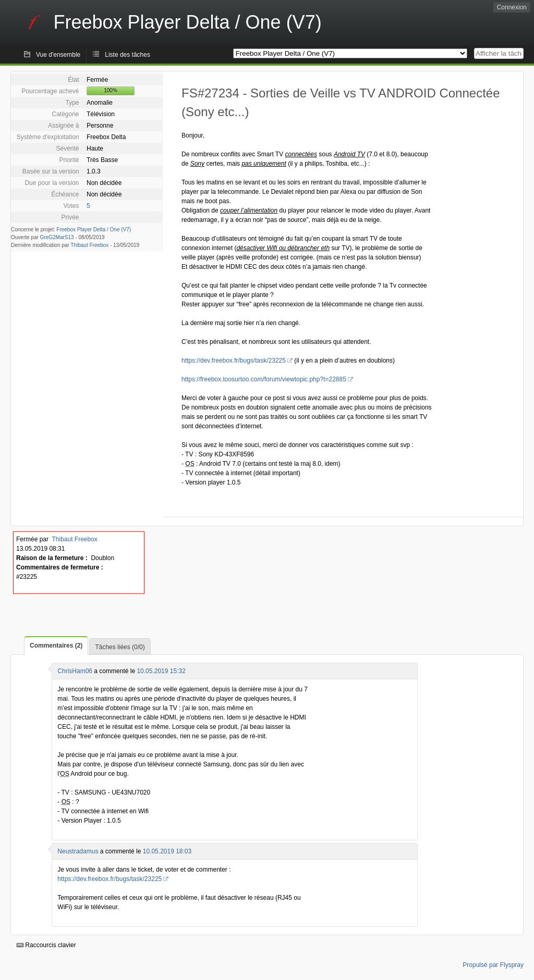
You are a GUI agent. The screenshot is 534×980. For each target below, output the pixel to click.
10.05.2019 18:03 (167, 851)
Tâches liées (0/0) (120, 647)
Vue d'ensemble (58, 55)
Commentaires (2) (56, 646)
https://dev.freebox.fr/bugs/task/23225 (234, 361)
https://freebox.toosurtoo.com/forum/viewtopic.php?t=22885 (264, 379)
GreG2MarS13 (57, 237)
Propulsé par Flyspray (493, 965)
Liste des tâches (128, 55)
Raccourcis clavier (46, 945)
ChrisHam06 (75, 671)
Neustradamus (78, 851)
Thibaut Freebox (89, 245)
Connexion (512, 7)
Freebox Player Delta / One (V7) (94, 230)
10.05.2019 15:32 (161, 671)
